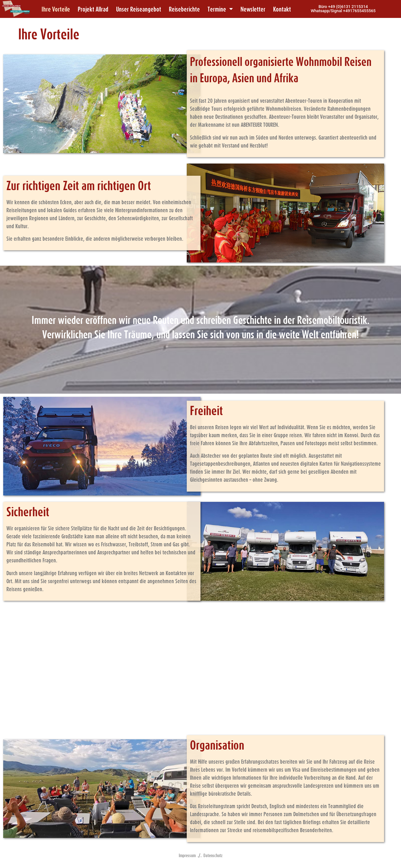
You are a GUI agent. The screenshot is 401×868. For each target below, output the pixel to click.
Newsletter (253, 9)
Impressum (187, 855)
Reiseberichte (184, 9)
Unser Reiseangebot (139, 9)
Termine (220, 9)
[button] (343, 9)
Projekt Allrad (93, 9)
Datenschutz (213, 855)
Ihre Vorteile (56, 9)
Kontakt (282, 9)
